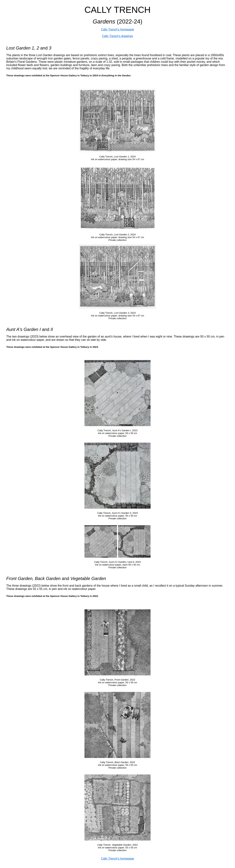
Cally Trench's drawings (117, 36)
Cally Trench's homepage (117, 29)
